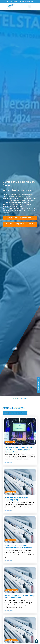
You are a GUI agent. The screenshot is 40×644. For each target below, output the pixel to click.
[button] (29, 7)
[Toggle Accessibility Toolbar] (36, 641)
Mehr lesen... (9, 462)
